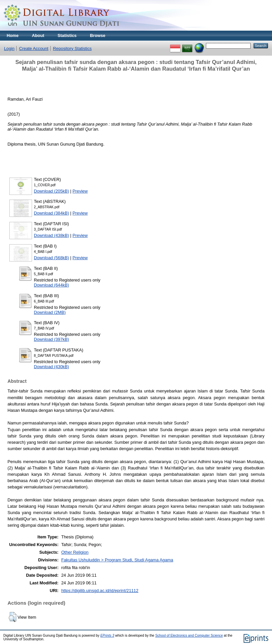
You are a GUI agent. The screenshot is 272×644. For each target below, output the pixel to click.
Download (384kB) (52, 213)
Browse (97, 35)
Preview (80, 191)
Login (9, 48)
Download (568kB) (52, 258)
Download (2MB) (50, 312)
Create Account (34, 48)
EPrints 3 (107, 636)
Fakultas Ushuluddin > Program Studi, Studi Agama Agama (117, 560)
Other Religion (75, 552)
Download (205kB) (52, 191)
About (38, 35)
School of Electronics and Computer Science (189, 636)
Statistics (67, 35)
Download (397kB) (52, 339)
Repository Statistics (72, 48)
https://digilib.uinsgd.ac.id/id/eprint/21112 (100, 591)
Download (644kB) (52, 285)
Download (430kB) (52, 367)
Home (13, 35)
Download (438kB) (52, 235)
